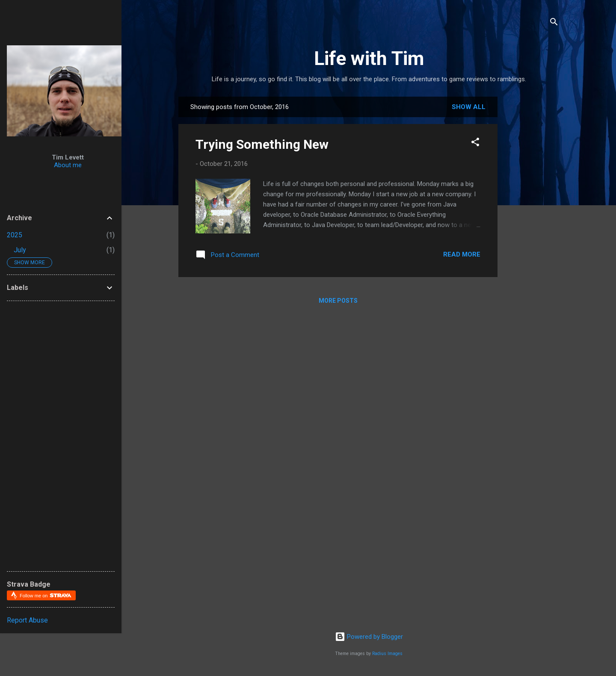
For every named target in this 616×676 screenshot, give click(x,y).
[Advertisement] (560, 225)
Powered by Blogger (369, 637)
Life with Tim (369, 58)
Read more (462, 254)
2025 (15, 235)
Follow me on (46, 595)
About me (68, 165)
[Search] (554, 23)
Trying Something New (262, 144)
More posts (338, 301)
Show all (469, 107)
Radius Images (387, 654)
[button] (475, 143)
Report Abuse (27, 620)
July (20, 250)
